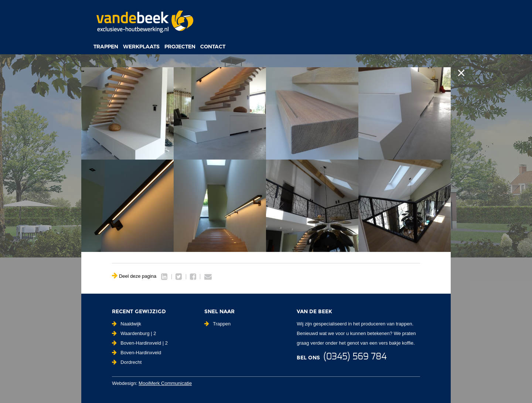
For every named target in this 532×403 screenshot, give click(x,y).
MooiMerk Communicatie (165, 383)
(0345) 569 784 (355, 357)
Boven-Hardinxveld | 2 (140, 343)
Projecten (180, 47)
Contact (213, 47)
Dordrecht (127, 362)
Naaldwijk (127, 324)
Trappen (106, 47)
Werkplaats (141, 47)
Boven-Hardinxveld (137, 353)
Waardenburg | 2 (134, 333)
